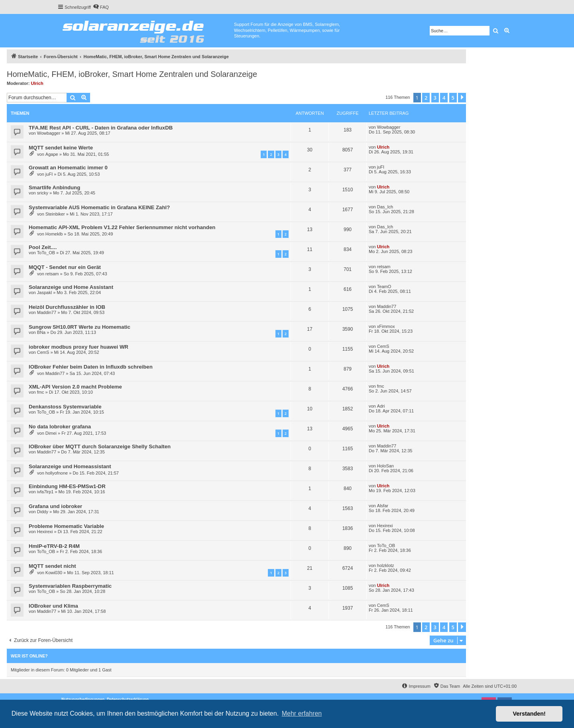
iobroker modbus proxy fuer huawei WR (79, 347)
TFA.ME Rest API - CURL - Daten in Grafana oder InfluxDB (101, 128)
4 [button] (444, 98)
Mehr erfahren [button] (302, 713)
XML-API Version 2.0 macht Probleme (75, 387)
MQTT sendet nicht (52, 566)
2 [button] (426, 98)
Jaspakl (44, 292)
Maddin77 (47, 312)
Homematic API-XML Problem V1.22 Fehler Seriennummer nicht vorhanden (122, 227)
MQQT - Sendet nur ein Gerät (65, 267)
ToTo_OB (46, 253)
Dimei (51, 433)
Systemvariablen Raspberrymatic (70, 586)
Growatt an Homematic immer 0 (68, 168)
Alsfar (383, 506)
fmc (41, 392)
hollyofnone (57, 473)
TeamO (384, 286)
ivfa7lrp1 (45, 492)
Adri (381, 406)
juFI (49, 174)
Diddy (43, 512)
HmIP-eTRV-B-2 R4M (54, 546)
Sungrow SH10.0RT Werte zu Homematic (80, 327)
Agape (52, 154)
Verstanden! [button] (529, 714)
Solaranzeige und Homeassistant (70, 466)
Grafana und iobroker (55, 506)
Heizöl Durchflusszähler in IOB (67, 307)
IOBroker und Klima (53, 606)
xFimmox (386, 326)
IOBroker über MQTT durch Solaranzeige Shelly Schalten (100, 446)
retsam (52, 274)
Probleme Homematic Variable (66, 526)
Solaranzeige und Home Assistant (71, 287)
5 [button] (453, 98)
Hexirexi (45, 532)
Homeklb (54, 234)
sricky (43, 193)
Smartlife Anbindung (54, 187)
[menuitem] (101, 7)
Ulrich (37, 83)
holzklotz (386, 565)
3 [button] (435, 98)
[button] (462, 98)
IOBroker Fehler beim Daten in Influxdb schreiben (91, 367)
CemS (43, 352)
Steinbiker (55, 214)
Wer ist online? (29, 656)
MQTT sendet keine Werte (61, 148)
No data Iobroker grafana (60, 427)
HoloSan (385, 466)
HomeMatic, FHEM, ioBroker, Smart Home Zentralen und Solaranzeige (132, 74)
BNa (41, 332)
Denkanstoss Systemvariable (65, 407)
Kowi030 (54, 573)
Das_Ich (385, 207)
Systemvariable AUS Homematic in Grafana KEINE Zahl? (99, 207)
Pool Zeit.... (43, 247)
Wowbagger (49, 133)
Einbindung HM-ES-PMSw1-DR (67, 486)
